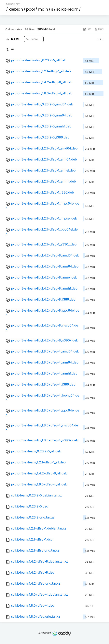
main (43, 9)
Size (100, 39)
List (87, 29)
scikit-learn (67, 9)
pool (30, 9)
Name (16, 39)
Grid (99, 29)
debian (16, 9)
